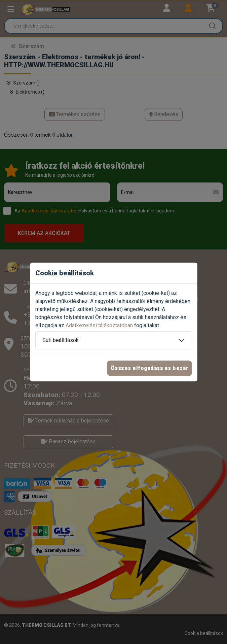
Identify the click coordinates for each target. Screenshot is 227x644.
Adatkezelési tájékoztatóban (99, 325)
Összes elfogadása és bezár (149, 368)
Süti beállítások (61, 340)
